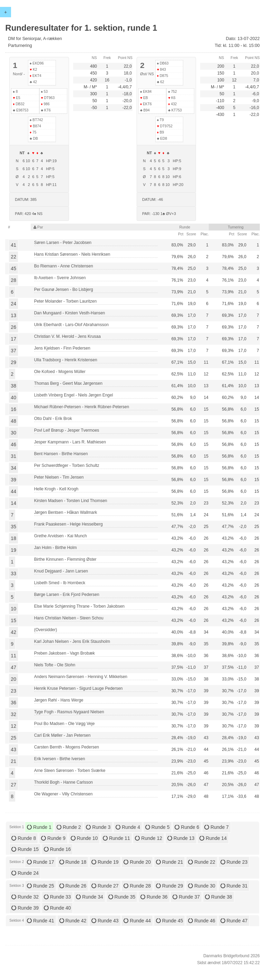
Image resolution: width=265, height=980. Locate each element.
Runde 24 (25, 873)
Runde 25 (41, 886)
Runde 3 (98, 827)
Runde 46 (202, 921)
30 (13, 433)
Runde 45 (170, 921)
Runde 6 (187, 827)
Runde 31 (234, 886)
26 (13, 327)
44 (13, 491)
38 (13, 386)
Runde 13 (181, 838)
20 (13, 679)
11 (13, 656)
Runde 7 (217, 827)
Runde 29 (170, 886)
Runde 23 (234, 862)
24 (13, 304)
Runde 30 (202, 886)
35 (13, 527)
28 (13, 280)
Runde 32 (25, 897)
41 (13, 245)
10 (13, 609)
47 (13, 667)
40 (13, 398)
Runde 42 (73, 921)
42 (13, 632)
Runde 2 (69, 827)
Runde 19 (105, 862)
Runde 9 (53, 838)
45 (13, 268)
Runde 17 (41, 862)
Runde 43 (105, 921)
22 (13, 257)
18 (13, 538)
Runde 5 (158, 827)
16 (13, 409)
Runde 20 (137, 862)
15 (13, 620)
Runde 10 (84, 838)
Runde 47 (234, 921)
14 (13, 503)
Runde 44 (137, 921)
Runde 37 (186, 897)
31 (13, 456)
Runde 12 (149, 838)
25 (13, 738)
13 (13, 315)
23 (13, 691)
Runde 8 (24, 838)
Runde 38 (219, 897)
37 (13, 351)
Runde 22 (202, 862)
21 (13, 761)
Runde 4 (128, 827)
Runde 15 (25, 849)
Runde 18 (73, 862)
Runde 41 (41, 921)
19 (13, 550)
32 (13, 714)
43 (13, 749)
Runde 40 (57, 908)
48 (13, 421)
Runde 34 (90, 897)
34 (13, 468)
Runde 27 (105, 886)
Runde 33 (57, 897)
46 (13, 444)
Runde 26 (73, 886)
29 (13, 362)
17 (13, 339)
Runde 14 (213, 838)
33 (13, 574)
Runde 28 (137, 886)
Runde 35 (122, 897)
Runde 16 (57, 849)
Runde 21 (170, 862)
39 (13, 480)
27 (13, 785)
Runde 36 (154, 897)
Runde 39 (25, 908)
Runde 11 (116, 838)
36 (13, 703)
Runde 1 (39, 827)
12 (13, 726)
